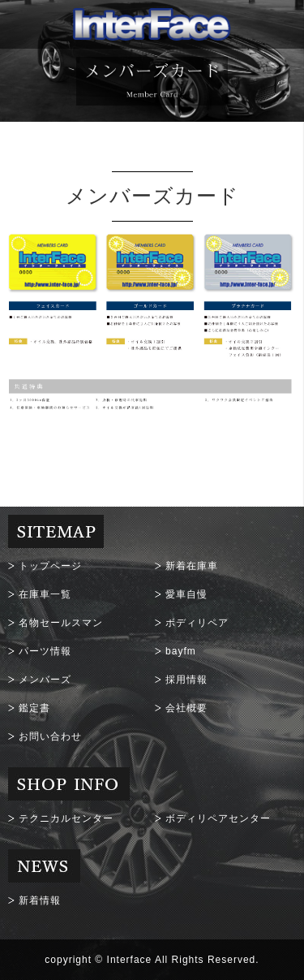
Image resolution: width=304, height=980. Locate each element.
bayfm (181, 651)
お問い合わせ (50, 736)
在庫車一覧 (45, 594)
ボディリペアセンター (218, 818)
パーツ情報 (45, 651)
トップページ (50, 566)
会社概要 (186, 708)
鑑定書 (34, 708)
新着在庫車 (192, 566)
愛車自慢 (186, 594)
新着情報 (40, 900)
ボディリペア (197, 623)
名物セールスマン (61, 623)
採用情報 (186, 680)
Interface (130, 960)
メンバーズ (45, 680)
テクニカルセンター (66, 818)
